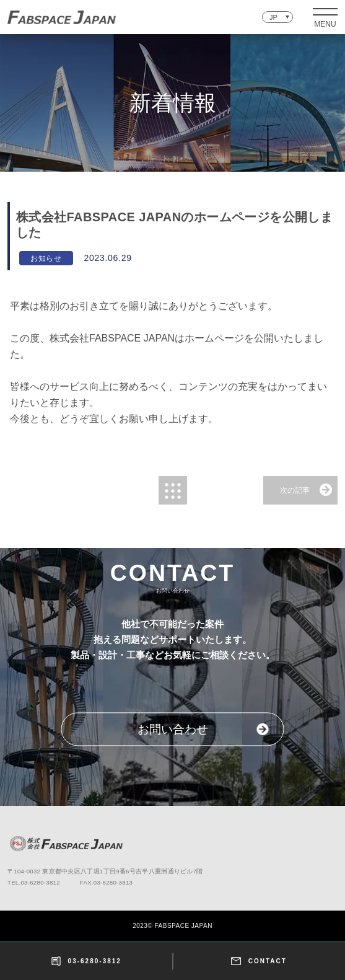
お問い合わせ (173, 730)
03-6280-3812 (86, 961)
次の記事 (295, 490)
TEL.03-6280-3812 (34, 882)
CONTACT (259, 961)
